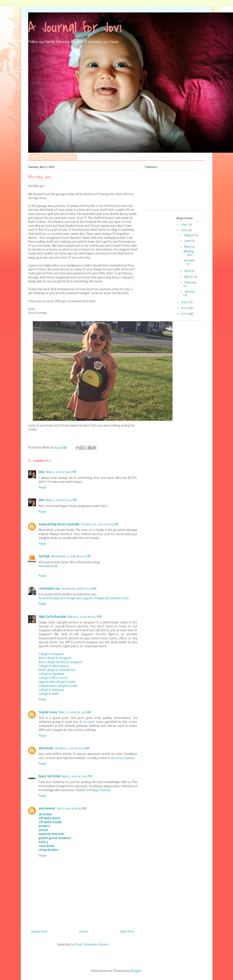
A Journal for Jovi (75, 27)
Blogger (136, 971)
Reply (42, 488)
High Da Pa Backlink (52, 617)
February (190, 283)
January (190, 292)
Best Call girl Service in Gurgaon (60, 662)
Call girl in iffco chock (53, 678)
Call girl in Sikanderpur (54, 666)
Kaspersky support (80, 598)
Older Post (127, 932)
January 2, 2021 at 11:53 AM (72, 749)
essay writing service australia (59, 525)
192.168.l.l (89, 722)
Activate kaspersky (52, 598)
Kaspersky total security (112, 598)
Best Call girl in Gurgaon (55, 658)
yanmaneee (47, 809)
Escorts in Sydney (123, 758)
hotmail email (48, 566)
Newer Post (39, 932)
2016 (184, 225)
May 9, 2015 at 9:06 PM (61, 500)
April (188, 271)
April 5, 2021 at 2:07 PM (77, 777)
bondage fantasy (99, 790)
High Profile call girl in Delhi (57, 682)
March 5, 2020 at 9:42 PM (85, 617)
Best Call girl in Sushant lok (57, 670)
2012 (184, 314)
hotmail (44, 557)
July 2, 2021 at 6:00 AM (71, 809)
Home (34, 157)
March (189, 277)
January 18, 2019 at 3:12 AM (79, 589)
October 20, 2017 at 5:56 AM (99, 525)
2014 (184, 302)
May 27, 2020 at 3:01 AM (75, 713)
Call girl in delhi (49, 694)
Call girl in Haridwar (52, 674)
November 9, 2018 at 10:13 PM (71, 557)
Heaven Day (68, 157)
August (190, 235)
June (188, 241)
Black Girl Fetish (50, 777)
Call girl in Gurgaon (51, 654)
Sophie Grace (48, 713)
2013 (184, 308)
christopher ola (49, 589)
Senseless (189, 262)
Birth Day (49, 157)
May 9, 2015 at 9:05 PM (61, 472)
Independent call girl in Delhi (58, 686)
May (188, 247)
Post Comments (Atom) (92, 945)
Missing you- (189, 254)
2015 (184, 230)
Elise (42, 472)
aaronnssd (46, 749)
